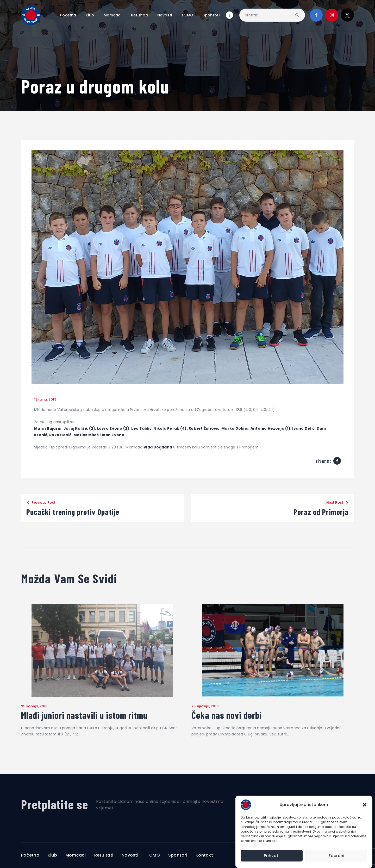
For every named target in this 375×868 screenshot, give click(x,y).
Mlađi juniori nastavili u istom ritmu (84, 715)
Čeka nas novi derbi (227, 715)
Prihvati (272, 856)
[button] (365, 805)
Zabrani (336, 856)
